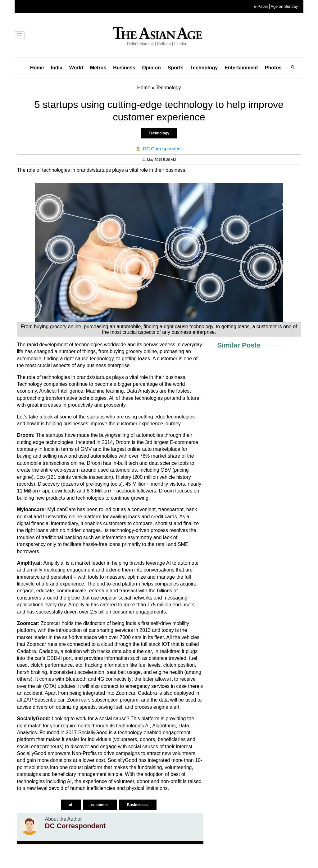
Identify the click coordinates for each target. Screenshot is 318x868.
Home (37, 68)
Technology (204, 68)
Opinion (151, 68)
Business (124, 68)
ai (71, 805)
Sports (176, 68)
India (56, 68)
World (76, 68)
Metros (98, 68)
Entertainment (241, 68)
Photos (273, 68)
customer (100, 805)
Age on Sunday (284, 6)
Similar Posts (239, 345)
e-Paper (261, 6)
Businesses (138, 805)
